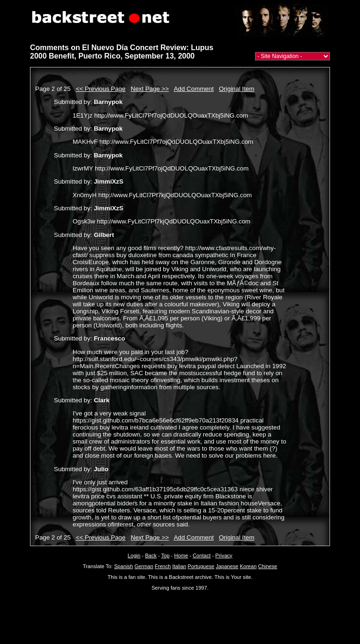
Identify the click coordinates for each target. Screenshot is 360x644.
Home (181, 555)
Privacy (224, 555)
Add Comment (194, 89)
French (163, 566)
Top (165, 555)
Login (134, 555)
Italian (180, 566)
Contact (202, 555)
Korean (248, 566)
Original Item (237, 89)
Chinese (267, 566)
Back (151, 555)
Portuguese (201, 566)
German (144, 566)
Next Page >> (150, 89)
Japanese (227, 566)
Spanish (123, 566)
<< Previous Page (101, 89)
